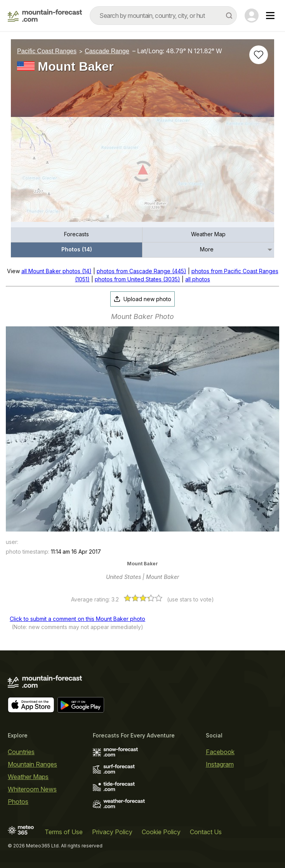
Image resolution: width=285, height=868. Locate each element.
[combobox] (163, 16)
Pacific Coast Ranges (47, 51)
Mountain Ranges (32, 764)
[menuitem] (77, 235)
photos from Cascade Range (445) (142, 271)
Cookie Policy (161, 832)
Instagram (220, 764)
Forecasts (76, 234)
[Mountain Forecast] (45, 16)
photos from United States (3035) (137, 279)
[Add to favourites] (259, 55)
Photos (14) (77, 249)
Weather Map (208, 234)
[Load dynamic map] (142, 173)
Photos (18, 802)
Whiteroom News (32, 789)
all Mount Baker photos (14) (56, 271)
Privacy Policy (112, 832)
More (207, 249)
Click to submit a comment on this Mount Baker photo (77, 619)
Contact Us (206, 832)
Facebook (220, 752)
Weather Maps (28, 777)
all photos (198, 279)
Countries (21, 752)
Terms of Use (64, 832)
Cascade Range (107, 51)
